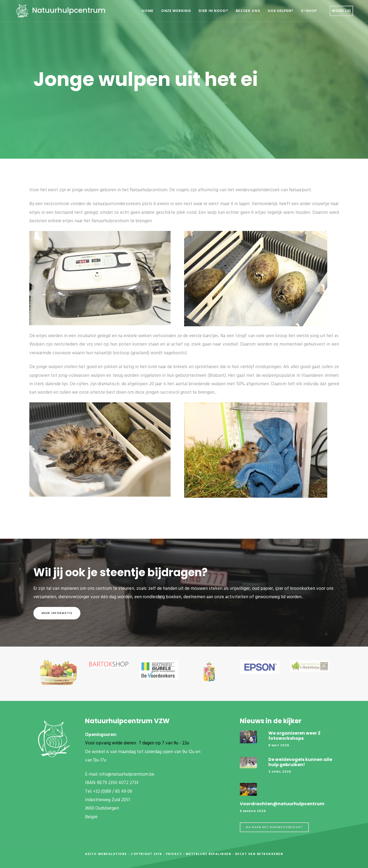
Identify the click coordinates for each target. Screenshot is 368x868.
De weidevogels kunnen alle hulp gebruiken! (300, 762)
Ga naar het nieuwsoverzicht (274, 827)
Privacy (174, 854)
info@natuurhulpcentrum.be (127, 774)
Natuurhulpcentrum (60, 10)
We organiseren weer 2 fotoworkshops (294, 736)
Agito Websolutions (106, 854)
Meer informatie (57, 613)
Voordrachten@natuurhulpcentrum (282, 804)
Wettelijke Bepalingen (209, 854)
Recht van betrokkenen (259, 854)
